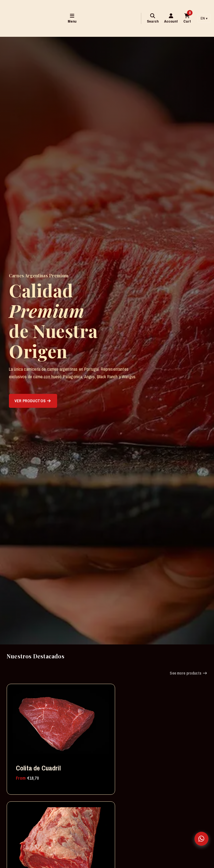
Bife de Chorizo (105, 833)
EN (204, 18)
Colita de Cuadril (28, 742)
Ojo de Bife (100, 738)
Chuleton (166, 738)
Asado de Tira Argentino (35, 837)
